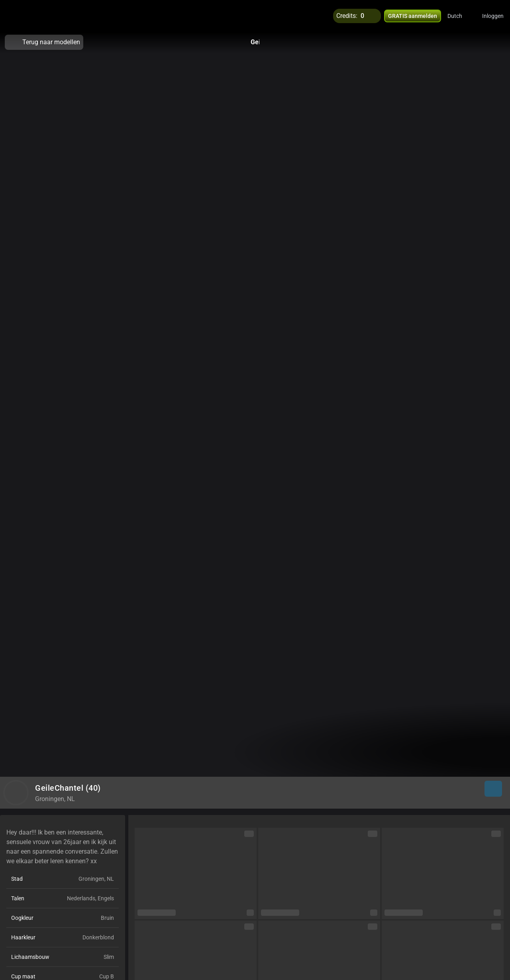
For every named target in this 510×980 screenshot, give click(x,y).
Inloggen (493, 16)
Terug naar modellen (44, 42)
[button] (460, 16)
